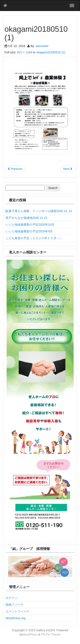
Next (68, 169)
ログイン (12, 598)
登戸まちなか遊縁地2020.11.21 (26, 218)
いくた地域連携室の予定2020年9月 (29, 231)
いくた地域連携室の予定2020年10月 (30, 225)
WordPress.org (15, 618)
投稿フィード (15, 605)
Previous (15, 169)
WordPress (30, 634)
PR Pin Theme (51, 634)
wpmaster (42, 46)
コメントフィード (17, 611)
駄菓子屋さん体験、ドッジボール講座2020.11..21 (39, 211)
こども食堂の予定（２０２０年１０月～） (34, 238)
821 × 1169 (25, 52)
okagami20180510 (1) (51, 52)
